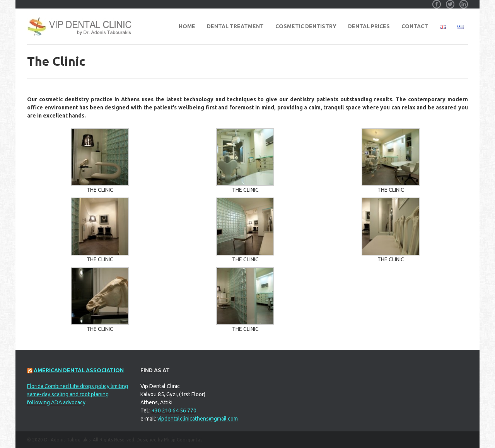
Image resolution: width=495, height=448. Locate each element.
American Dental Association (79, 370)
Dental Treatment (235, 26)
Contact (415, 26)
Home (187, 26)
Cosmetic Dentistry (306, 26)
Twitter (450, 2)
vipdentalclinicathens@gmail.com (198, 419)
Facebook (437, 2)
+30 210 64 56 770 (174, 411)
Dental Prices (369, 26)
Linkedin (464, 2)
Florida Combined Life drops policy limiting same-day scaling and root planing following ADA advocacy (78, 394)
